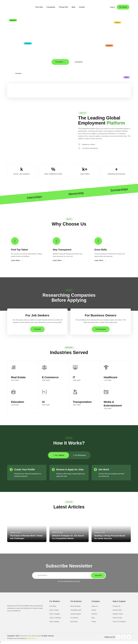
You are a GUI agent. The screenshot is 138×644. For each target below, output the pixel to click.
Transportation (82, 402)
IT (74, 378)
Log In (112, 7)
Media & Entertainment (113, 404)
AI (43, 402)
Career (94, 611)
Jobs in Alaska (54, 622)
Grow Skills (101, 250)
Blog (73, 7)
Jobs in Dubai (54, 611)
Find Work (37, 330)
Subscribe (98, 576)
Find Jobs (39, 7)
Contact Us (116, 607)
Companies (51, 7)
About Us (95, 607)
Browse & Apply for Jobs (70, 470)
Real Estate (18, 378)
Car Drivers (74, 618)
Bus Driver (74, 622)
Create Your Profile (24, 470)
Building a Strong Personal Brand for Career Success (110, 538)
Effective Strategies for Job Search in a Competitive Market (68, 538)
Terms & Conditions (119, 622)
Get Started (123, 7)
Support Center (118, 614)
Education (18, 402)
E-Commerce (50, 378)
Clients (94, 622)
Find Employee (101, 330)
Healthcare (111, 378)
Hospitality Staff (76, 611)
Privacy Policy (117, 618)
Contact (82, 7)
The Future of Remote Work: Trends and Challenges (26, 538)
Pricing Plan (63, 7)
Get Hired (104, 470)
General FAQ (117, 611)
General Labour (76, 614)
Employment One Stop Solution (30, 636)
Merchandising (75, 607)
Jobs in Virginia (55, 614)
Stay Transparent (62, 250)
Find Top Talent (19, 250)
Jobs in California (55, 618)
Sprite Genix (31, 639)
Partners (94, 614)
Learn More (17, 261)
